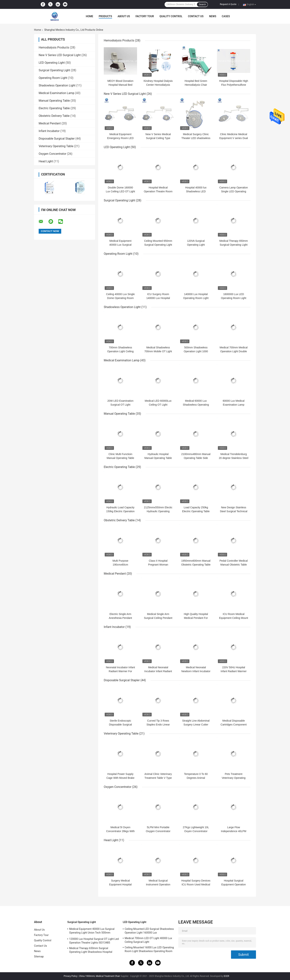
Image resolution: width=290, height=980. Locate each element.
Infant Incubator (49, 131)
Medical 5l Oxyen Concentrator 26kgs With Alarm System (120, 831)
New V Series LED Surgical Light (60, 55)
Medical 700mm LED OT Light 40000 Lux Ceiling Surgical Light (148, 940)
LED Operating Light (52, 63)
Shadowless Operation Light (57, 85)
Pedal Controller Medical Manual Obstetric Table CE (234, 565)
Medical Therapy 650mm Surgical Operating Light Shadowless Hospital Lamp (91, 951)
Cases (226, 16)
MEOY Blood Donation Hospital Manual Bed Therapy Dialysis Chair (120, 85)
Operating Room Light (53, 78)
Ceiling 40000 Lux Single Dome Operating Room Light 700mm (120, 298)
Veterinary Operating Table (56, 146)
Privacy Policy (70, 976)
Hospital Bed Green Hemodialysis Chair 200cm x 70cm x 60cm (196, 85)
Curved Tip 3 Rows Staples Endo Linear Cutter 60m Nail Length (158, 725)
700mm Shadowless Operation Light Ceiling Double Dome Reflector (120, 351)
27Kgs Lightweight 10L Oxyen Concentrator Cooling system (196, 831)
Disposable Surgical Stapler (57, 139)
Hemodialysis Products (54, 47)
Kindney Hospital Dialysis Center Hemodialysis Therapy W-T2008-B (158, 85)
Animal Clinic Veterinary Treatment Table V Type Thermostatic (158, 778)
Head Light (46, 161)
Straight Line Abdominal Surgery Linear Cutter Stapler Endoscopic (196, 725)
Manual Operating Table (54, 101)
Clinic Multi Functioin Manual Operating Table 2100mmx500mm (120, 458)
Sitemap (39, 956)
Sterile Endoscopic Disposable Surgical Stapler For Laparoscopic (120, 725)
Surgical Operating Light (54, 70)
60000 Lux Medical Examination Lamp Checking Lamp (234, 405)
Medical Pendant (50, 123)
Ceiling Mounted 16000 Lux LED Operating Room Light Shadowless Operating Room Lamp (149, 950)
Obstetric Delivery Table (54, 116)
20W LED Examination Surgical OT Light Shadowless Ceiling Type (120, 405)
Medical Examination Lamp (57, 93)
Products (105, 16)
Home (90, 16)
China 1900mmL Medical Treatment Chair (100, 976)
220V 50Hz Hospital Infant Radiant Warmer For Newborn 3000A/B (234, 671)
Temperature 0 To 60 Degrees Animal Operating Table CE (196, 778)
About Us (124, 16)
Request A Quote (228, 4)
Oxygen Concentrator (52, 154)
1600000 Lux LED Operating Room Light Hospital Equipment (234, 298)
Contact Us (196, 16)
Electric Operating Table (54, 108)
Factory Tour (145, 16)
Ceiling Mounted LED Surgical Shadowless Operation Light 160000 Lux (149, 931)
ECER (226, 976)
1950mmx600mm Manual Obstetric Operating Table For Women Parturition (196, 565)
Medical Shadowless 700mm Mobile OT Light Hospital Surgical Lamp (158, 351)
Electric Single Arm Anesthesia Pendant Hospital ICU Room (120, 618)
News (213, 16)
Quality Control (171, 16)
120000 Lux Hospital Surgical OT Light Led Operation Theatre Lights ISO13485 (94, 941)
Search (202, 4)
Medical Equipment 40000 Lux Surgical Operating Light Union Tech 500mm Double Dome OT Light (92, 931)
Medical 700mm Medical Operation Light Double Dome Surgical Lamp (234, 351)
